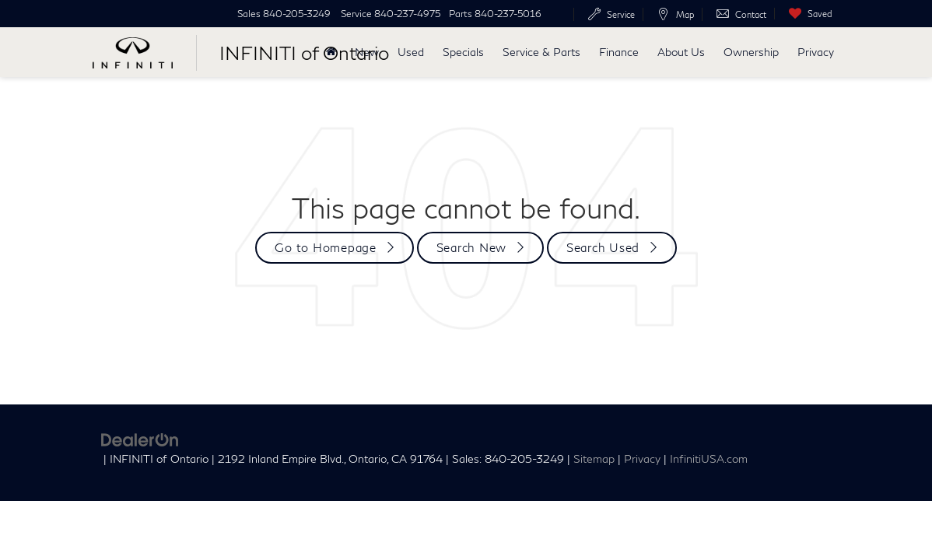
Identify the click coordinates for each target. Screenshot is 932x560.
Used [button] (411, 52)
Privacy (816, 52)
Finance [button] (619, 52)
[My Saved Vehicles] (807, 14)
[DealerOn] (140, 438)
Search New (472, 247)
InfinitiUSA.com (709, 459)
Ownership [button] (751, 52)
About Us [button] (681, 52)
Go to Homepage (326, 247)
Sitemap (594, 459)
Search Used (603, 247)
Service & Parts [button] (541, 52)
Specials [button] (463, 52)
